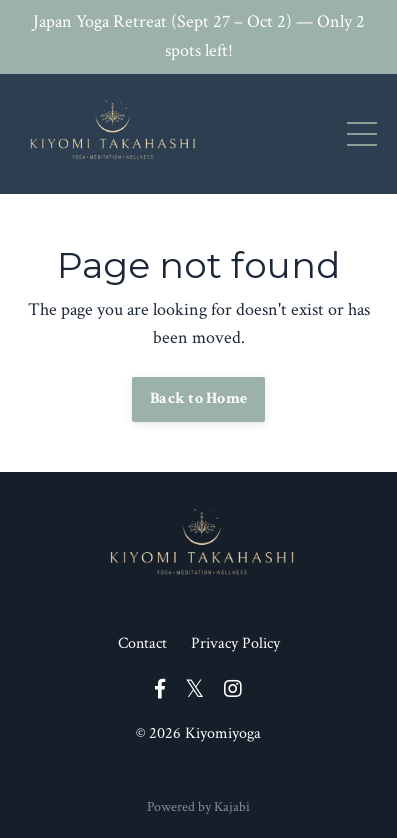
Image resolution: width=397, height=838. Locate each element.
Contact (142, 643)
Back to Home (198, 398)
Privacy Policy (235, 643)
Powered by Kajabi (198, 807)
